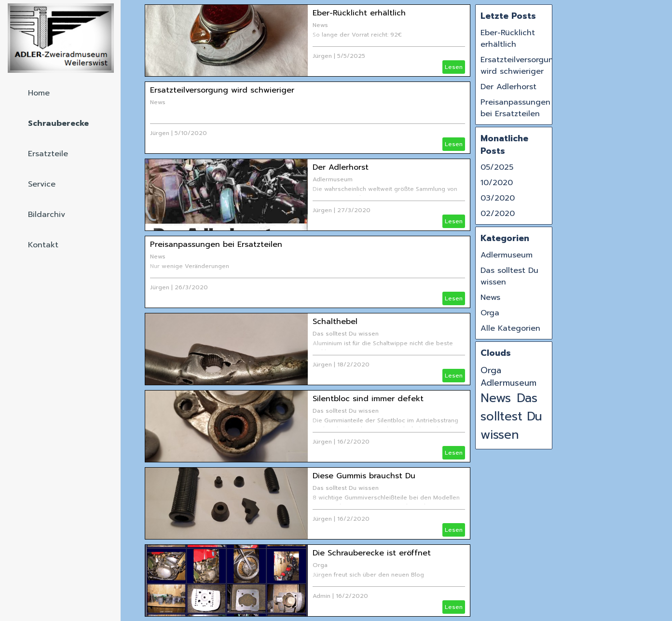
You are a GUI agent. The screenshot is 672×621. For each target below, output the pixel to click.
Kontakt (43, 245)
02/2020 (498, 214)
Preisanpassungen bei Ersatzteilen (216, 244)
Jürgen (322, 56)
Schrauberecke (58, 123)
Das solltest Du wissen (346, 334)
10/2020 (497, 183)
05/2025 (497, 167)
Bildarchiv (47, 215)
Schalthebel (335, 322)
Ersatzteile (48, 154)
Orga (320, 565)
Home (39, 93)
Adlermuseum (333, 179)
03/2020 (498, 198)
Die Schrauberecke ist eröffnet (372, 553)
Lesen (454, 67)
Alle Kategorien (510, 328)
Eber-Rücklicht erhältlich (359, 13)
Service (42, 184)
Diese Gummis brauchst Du (364, 476)
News (320, 25)
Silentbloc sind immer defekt (368, 399)
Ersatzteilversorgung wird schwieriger (222, 90)
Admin (322, 596)
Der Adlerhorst (341, 167)
